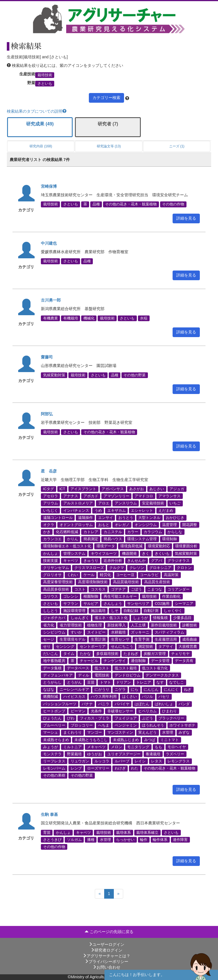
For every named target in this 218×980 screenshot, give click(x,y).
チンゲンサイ (115, 661)
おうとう (126, 517)
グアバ (157, 560)
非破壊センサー (120, 711)
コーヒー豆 (125, 575)
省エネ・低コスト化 (111, 618)
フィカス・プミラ (95, 718)
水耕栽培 (118, 632)
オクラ (49, 525)
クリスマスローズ (89, 568)
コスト (80, 589)
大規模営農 (188, 647)
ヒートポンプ (54, 711)
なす (160, 682)
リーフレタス (54, 761)
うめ (98, 510)
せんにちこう (122, 647)
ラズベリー (175, 754)
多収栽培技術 (107, 654)
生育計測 (98, 639)
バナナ (87, 704)
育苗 (47, 832)
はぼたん (142, 704)
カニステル (113, 532)
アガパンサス (113, 489)
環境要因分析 (186, 546)
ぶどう (147, 718)
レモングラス (179, 761)
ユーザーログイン (106, 944)
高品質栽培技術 (126, 582)
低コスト (102, 668)
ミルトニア (73, 747)
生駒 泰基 (49, 814)
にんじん (151, 690)
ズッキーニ (140, 632)
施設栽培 (98, 611)
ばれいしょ (164, 704)
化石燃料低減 (67, 532)
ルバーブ (122, 761)
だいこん (51, 654)
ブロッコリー (82, 725)
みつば (150, 740)
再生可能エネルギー (120, 596)
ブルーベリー (54, 725)
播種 (91, 839)
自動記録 (131, 611)
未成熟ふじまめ (126, 740)
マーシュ (51, 733)
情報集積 (160, 618)
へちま (104, 725)
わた (135, 768)
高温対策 (171, 575)
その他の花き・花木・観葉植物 (131, 204)
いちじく (51, 510)
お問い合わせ (106, 967)
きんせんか (136, 560)
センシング (65, 647)
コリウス (51, 596)
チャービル (89, 661)
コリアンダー (179, 589)
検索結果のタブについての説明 (37, 111)
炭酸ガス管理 (155, 654)
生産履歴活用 (166, 639)
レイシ (140, 761)
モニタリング (138, 747)
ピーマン (78, 711)
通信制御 (138, 661)
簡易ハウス (113, 539)
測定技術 (146, 647)
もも (158, 747)
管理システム (74, 553)
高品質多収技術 (56, 589)
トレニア (144, 682)
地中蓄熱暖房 (54, 661)
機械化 (89, 318)
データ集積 (52, 668)
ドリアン (123, 682)
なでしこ (177, 682)
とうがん (74, 682)
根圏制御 (91, 596)
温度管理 (169, 525)
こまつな (155, 589)
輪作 (144, 839)
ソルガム (74, 839)
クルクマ (117, 568)
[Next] (118, 894)
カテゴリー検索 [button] (106, 98)
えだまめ (166, 510)
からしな (175, 532)
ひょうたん (52, 718)
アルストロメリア (78, 503)
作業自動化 (171, 596)
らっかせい (125, 839)
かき (47, 532)
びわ (71, 718)
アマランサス (169, 496)
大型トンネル (149, 517)
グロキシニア (160, 568)
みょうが (51, 747)
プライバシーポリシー (106, 962)
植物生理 (95, 625)
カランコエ (52, 539)
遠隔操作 (85, 517)
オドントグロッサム (76, 525)
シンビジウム (54, 632)
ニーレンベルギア (74, 690)
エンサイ (106, 517)
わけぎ (120, 768)
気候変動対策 (54, 375)
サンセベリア (138, 604)
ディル (84, 675)
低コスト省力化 (155, 668)
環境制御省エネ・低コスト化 (67, 546)
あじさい (157, 489)
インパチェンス (76, 510)
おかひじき (175, 517)
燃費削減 (51, 697)
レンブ (76, 768)
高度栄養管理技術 (58, 582)
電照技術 (102, 675)
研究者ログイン (106, 950)
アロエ (104, 503)
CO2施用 (162, 604)
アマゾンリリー (117, 496)
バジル (147, 697)
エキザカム (117, 510)
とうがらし (52, 682)
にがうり (102, 690)
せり (47, 647)
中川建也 (49, 243)
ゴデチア (118, 589)
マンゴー (95, 733)
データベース (78, 668)
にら (135, 690)
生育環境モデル (73, 639)
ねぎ (188, 690)
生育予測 (142, 639)
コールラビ (149, 575)
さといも (45, 84)
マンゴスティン (120, 733)
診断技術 (190, 625)
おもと (104, 525)
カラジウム (153, 532)
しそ (115, 611)
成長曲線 (190, 639)
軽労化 (105, 575)
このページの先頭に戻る (109, 932)
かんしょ (51, 553)
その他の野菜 (135, 375)
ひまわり (169, 711)
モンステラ (52, 754)
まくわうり (73, 733)
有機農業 (51, 318)
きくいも (162, 553)
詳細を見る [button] (186, 218)
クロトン (184, 568)
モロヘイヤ (177, 747)
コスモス (98, 589)
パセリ (164, 697)
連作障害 (180, 839)
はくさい (129, 697)
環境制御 (169, 539)
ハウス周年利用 (104, 697)
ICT (62, 489)
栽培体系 (123, 832)
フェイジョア (126, 718)
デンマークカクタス (162, 675)
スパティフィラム (169, 632)
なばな (49, 690)
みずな (184, 733)
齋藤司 (47, 357)
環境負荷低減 (131, 546)
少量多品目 (182, 618)
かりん (73, 539)
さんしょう (113, 604)
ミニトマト (170, 740)
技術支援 (51, 560)
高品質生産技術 (157, 582)
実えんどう (147, 733)
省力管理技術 (71, 625)
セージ (49, 639)
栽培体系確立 (147, 832)
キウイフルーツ (104, 553)
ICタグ (49, 489)
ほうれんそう (153, 725)
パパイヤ (122, 704)
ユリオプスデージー (124, 754)
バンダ (184, 704)
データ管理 (160, 661)
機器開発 (129, 553)
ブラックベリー (171, 718)
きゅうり (91, 560)
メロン (117, 747)
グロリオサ (52, 575)
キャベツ (71, 560)
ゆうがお (95, 754)
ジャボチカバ (54, 618)
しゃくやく (173, 611)
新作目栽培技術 (164, 625)
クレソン (137, 568)
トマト (105, 682)
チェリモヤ (180, 654)
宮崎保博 (49, 186)
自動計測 (151, 611)
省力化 (49, 625)
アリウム (51, 503)
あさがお (137, 489)
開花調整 (190, 525)
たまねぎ (131, 654)
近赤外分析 (113, 560)
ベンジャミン (126, 725)
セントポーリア (93, 647)
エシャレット (142, 510)
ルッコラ (102, 761)
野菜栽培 (74, 754)
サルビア (91, 604)
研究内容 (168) (41, 146)
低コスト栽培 (126, 668)
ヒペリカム (147, 711)
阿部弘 (47, 414)
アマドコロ (144, 496)
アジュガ (177, 489)
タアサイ (166, 647)
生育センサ (120, 639)
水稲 (144, 318)
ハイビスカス (74, 697)
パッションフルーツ (60, 704)
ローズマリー (98, 768)
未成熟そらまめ (56, 740)
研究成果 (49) (40, 124)
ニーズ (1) (177, 146)
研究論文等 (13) (109, 146)
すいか (76, 632)
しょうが (141, 618)
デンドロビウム (128, 675)
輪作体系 (160, 839)
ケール (89, 575)
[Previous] (100, 894)
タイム (69, 654)
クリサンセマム (56, 568)
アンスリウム (126, 503)
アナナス (71, 496)
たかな (85, 654)
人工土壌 (138, 625)
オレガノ (122, 525)
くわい (73, 575)
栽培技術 (45, 75)
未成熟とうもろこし (91, 740)
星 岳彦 (49, 471)
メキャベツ (96, 747)
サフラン (71, 604)
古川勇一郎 (51, 300)
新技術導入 (117, 625)
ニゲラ (120, 690)
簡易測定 (91, 539)
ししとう (51, 611)
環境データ (106, 546)
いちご (175, 503)
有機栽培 (71, 318)
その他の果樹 (54, 775)
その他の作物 (173, 204)
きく (146, 553)
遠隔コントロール (58, 517)
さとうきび (52, 839)
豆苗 (91, 682)
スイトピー (96, 632)
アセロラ (51, 496)
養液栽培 (153, 754)
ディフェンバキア (58, 675)
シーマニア (184, 604)
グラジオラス (179, 560)
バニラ (104, 704)
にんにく (171, 690)
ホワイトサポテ (182, 725)
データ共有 (184, 661)
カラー (133, 532)
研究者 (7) (108, 124)
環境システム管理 (142, 539)
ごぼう (136, 589)
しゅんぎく (80, 618)
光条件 (96, 711)
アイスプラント (83, 489)
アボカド (91, 496)
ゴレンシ (71, 596)
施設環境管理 (74, 611)
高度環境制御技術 (93, 582)
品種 (96, 204)
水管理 (168, 733)
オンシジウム (146, 525)
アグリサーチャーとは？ (106, 956)
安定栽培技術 (153, 503)
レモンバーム (54, 768)
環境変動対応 (159, 546)
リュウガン (80, 761)
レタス (157, 761)
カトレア (91, 532)
